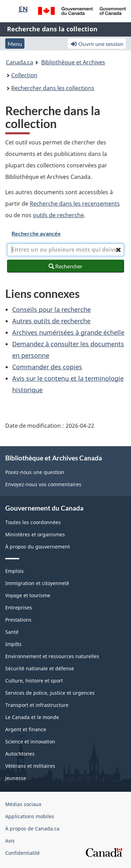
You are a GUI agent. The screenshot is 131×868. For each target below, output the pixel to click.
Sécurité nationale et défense (40, 668)
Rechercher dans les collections (53, 88)
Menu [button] (15, 44)
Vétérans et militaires (30, 766)
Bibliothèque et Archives (73, 62)
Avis (10, 841)
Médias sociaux (23, 804)
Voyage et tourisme (28, 595)
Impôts (13, 644)
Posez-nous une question (35, 472)
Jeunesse (16, 778)
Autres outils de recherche (51, 321)
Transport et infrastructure (37, 705)
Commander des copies (47, 367)
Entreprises (19, 607)
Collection (24, 75)
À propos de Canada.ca (32, 828)
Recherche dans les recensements (75, 204)
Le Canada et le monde (32, 717)
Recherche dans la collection (52, 29)
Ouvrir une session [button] (97, 44)
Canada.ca (20, 62)
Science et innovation (30, 741)
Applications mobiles (30, 816)
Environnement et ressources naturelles (52, 656)
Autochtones (20, 754)
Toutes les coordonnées (33, 522)
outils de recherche (58, 215)
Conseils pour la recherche (52, 309)
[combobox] (65, 250)
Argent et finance (26, 729)
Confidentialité (23, 853)
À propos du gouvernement (38, 547)
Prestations (18, 620)
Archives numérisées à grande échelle (68, 332)
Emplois (14, 571)
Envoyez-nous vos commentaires (43, 484)
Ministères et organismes (35, 534)
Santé (12, 632)
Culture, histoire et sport (34, 681)
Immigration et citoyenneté (37, 583)
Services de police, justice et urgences (50, 693)
